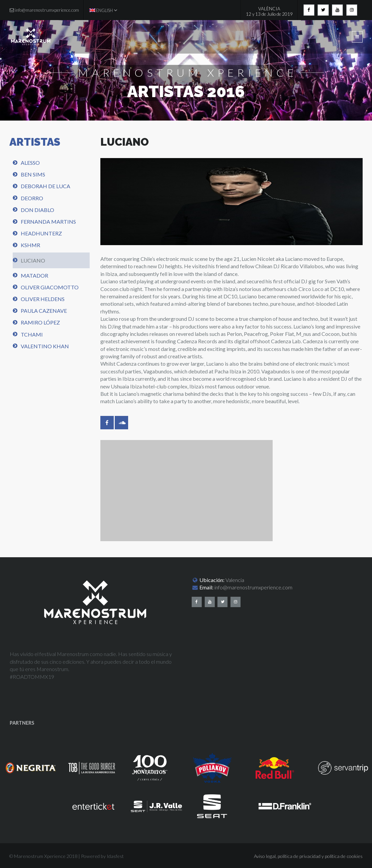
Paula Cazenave (44, 311)
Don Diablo (37, 210)
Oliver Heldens (43, 299)
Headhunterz (41, 233)
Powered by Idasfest (102, 856)
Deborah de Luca (45, 186)
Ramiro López (40, 322)
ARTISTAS (35, 142)
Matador (34, 275)
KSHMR (30, 245)
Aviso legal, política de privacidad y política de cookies (308, 856)
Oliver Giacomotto (50, 287)
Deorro (32, 198)
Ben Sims (33, 174)
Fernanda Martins (48, 222)
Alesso (30, 163)
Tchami (32, 334)
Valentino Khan (45, 346)
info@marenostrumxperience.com (253, 587)
